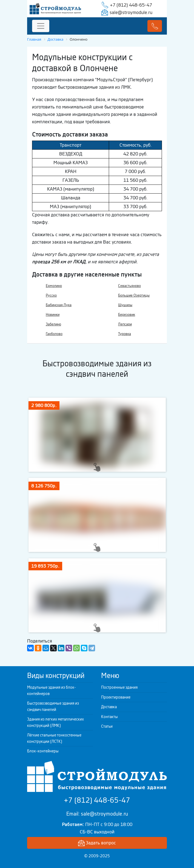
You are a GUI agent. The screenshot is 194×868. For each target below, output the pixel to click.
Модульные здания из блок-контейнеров (52, 690)
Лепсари (125, 324)
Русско (51, 295)
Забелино (53, 324)
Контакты (109, 717)
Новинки (53, 315)
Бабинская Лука (59, 305)
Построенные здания (119, 687)
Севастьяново (129, 286)
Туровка (125, 334)
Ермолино (54, 286)
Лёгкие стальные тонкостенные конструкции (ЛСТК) (54, 738)
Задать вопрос (97, 843)
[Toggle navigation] (41, 26)
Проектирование (116, 697)
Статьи (107, 726)
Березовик (127, 315)
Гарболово (54, 334)
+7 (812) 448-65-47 (131, 5)
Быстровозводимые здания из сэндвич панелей (53, 706)
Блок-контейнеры (43, 751)
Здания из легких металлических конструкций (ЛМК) (55, 722)
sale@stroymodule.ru (131, 12)
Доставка (109, 707)
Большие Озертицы (134, 295)
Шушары (125, 305)
